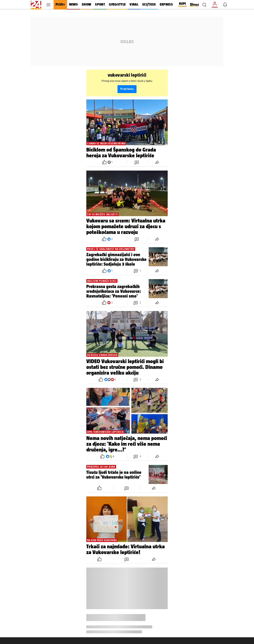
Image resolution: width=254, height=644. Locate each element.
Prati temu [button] (127, 89)
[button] (204, 5)
